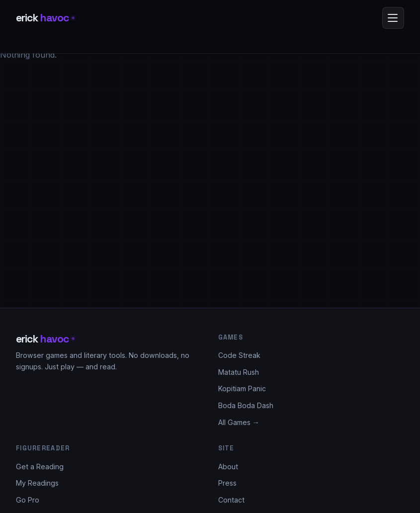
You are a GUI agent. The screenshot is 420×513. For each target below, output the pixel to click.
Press (227, 483)
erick (45, 18)
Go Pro (28, 500)
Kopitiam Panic (242, 388)
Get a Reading (40, 467)
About (228, 467)
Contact (231, 500)
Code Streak (239, 355)
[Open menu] (393, 18)
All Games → (239, 422)
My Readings (37, 483)
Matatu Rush (239, 372)
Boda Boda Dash (246, 405)
